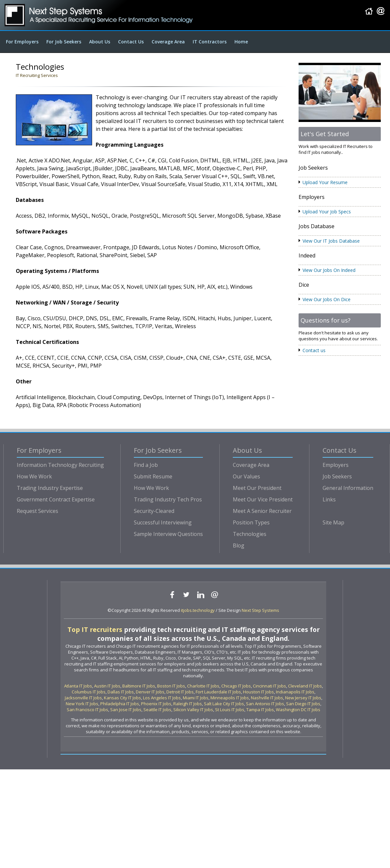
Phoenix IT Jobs (156, 704)
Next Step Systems (260, 610)
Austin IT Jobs (107, 686)
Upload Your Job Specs (327, 212)
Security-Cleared (154, 511)
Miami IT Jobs (196, 698)
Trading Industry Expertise (50, 488)
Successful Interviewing (163, 522)
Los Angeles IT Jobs (162, 698)
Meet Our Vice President (263, 499)
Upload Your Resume (325, 182)
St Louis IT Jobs (230, 710)
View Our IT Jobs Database (331, 241)
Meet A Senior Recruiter (262, 511)
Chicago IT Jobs (236, 686)
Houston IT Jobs (258, 692)
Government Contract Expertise (56, 499)
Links (329, 499)
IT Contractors (210, 42)
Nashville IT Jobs (267, 698)
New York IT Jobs (82, 704)
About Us (100, 42)
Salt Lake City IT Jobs (224, 704)
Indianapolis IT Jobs (295, 692)
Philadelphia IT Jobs (120, 704)
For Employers (22, 42)
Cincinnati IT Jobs (269, 686)
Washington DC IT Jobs (298, 710)
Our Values (246, 476)
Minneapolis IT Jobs (230, 698)
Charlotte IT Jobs (203, 686)
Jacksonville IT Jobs (83, 698)
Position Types (251, 522)
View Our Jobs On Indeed (329, 270)
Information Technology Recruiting (60, 465)
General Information (348, 488)
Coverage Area (168, 42)
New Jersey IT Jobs (303, 698)
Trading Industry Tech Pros (168, 499)
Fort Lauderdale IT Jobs (218, 692)
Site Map (333, 522)
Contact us (314, 350)
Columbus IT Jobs (89, 692)
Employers (336, 465)
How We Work (34, 476)
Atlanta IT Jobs (78, 686)
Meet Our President (257, 488)
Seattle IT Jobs (157, 710)
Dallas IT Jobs (121, 692)
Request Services (37, 511)
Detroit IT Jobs (180, 692)
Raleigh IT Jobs (188, 704)
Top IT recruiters (95, 629)
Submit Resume (153, 476)
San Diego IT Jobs (303, 704)
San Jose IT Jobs (126, 710)
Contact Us (131, 42)
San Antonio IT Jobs (265, 704)
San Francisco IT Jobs (87, 710)
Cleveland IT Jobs (305, 686)
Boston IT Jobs (171, 686)
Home (241, 42)
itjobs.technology (198, 610)
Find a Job (146, 465)
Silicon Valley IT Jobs (193, 710)
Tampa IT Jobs (260, 710)
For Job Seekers (64, 42)
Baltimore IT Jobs (139, 686)
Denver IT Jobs (150, 692)
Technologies (250, 534)
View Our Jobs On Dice (327, 299)
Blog (239, 545)
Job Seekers (337, 476)
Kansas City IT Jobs (122, 698)
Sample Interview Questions (168, 534)
